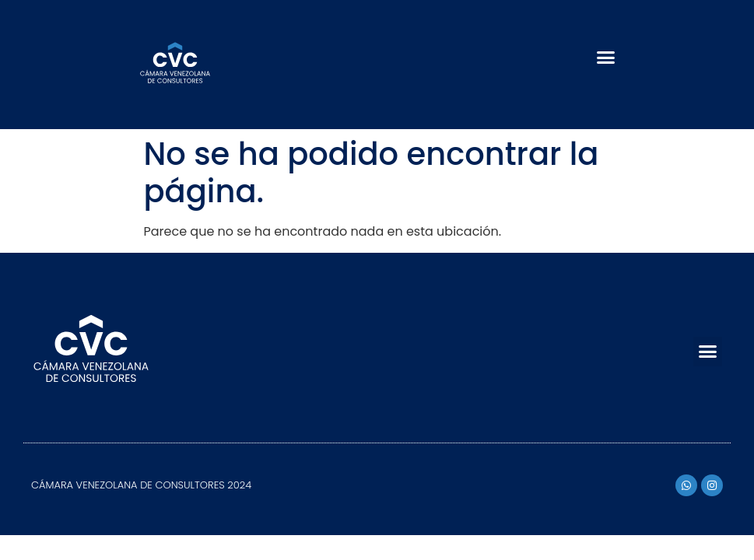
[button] (606, 57)
